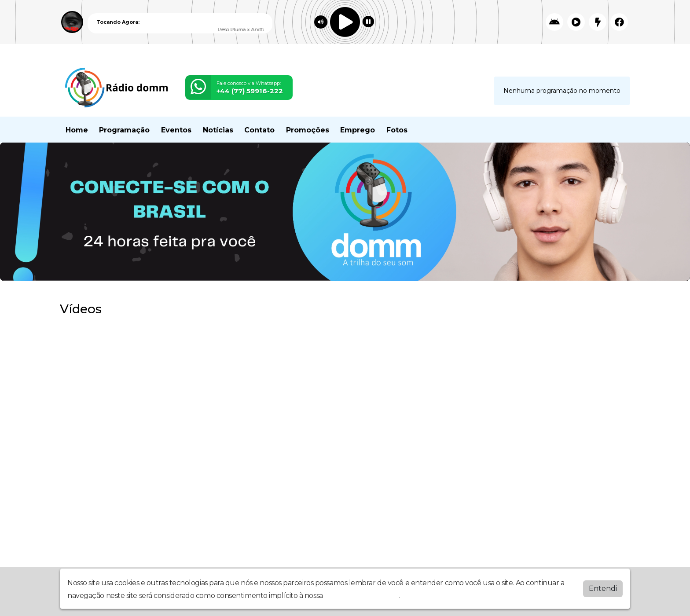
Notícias (218, 130)
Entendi (603, 588)
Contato (259, 130)
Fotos (397, 130)
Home (77, 130)
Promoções (308, 130)
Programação (124, 130)
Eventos (176, 130)
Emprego (358, 130)
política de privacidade (362, 596)
